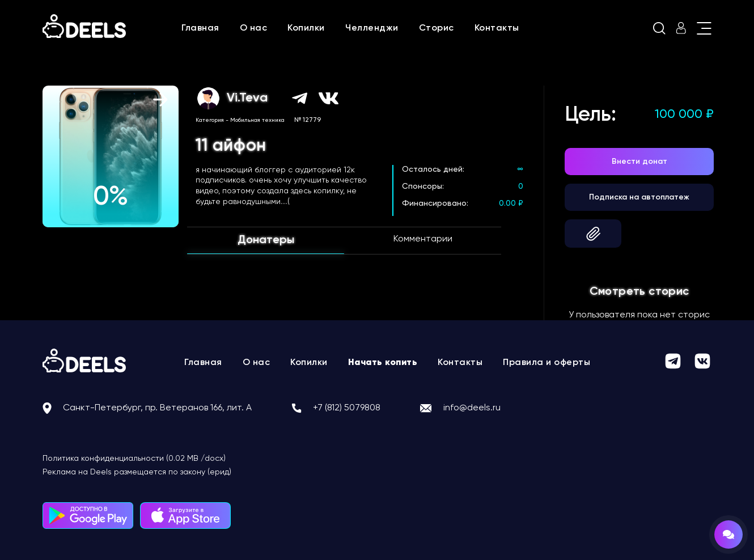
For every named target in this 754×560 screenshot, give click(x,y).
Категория (210, 120)
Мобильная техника (257, 120)
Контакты (497, 28)
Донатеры (266, 240)
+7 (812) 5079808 (347, 408)
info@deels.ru (472, 408)
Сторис (437, 28)
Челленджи (372, 28)
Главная (200, 28)
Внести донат (639, 162)
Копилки (306, 28)
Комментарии (423, 239)
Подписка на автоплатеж (639, 197)
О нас (254, 28)
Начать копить (383, 363)
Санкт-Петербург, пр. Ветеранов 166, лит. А (157, 408)
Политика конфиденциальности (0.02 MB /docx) (134, 459)
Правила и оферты (547, 363)
